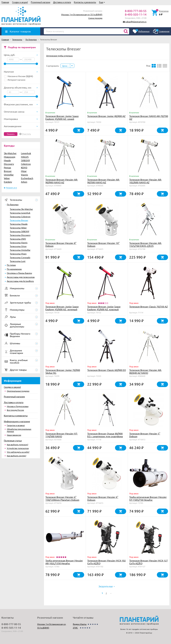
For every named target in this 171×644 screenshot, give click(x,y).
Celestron (26, 164)
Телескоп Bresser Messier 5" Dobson (145, 435)
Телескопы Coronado (20, 257)
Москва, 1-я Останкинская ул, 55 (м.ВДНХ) (82, 14)
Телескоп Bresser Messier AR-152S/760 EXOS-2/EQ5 (146, 244)
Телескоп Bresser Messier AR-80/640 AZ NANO (146, 371)
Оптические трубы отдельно (59, 56)
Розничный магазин (41, 2)
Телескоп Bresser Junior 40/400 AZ (106, 116)
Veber (7, 178)
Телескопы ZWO (18, 239)
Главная (5, 2)
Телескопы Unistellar (20, 250)
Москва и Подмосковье (18, 406)
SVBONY (25, 160)
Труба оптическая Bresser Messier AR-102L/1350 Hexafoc (64, 562)
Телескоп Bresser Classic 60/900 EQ (107, 370)
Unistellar (9, 175)
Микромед (10, 157)
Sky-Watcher (10, 153)
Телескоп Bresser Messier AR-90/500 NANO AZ (104, 181)
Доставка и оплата (62, 2)
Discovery (9, 164)
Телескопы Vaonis (19, 243)
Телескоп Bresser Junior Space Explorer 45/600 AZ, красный (104, 308)
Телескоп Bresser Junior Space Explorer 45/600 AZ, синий (62, 117)
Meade (7, 160)
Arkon (24, 182)
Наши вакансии (14, 435)
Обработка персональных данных (19, 430)
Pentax (7, 168)
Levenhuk (26, 153)
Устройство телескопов (18, 448)
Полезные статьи (13, 441)
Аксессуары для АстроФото (20, 281)
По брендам (13, 204)
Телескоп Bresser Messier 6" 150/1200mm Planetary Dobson (62, 498)
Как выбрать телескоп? (18, 445)
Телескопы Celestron (20, 217)
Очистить (26, 134)
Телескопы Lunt (18, 261)
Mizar (24, 171)
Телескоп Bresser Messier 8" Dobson (61, 244)
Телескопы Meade (19, 224)
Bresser (8, 171)
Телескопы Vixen (18, 254)
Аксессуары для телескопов (21, 277)
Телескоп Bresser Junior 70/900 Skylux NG (63, 371)
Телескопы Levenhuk (20, 213)
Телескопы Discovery (20, 235)
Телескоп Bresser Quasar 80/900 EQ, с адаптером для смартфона (105, 435)
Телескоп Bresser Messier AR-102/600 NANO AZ (146, 181)
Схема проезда (95, 18)
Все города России (15, 410)
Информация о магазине (17, 421)
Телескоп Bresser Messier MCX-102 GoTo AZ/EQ (107, 562)
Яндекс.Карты (80, 624)
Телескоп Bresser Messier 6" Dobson (103, 498)
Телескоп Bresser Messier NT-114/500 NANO (62, 435)
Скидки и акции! (20, 2)
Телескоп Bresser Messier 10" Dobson (103, 244)
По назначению (14, 269)
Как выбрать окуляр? (17, 456)
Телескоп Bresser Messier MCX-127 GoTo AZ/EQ (149, 562)
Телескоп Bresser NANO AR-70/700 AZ (149, 117)
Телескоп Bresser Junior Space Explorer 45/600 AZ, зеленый (62, 308)
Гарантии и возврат (16, 425)
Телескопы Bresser (19, 220)
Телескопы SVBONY (20, 231)
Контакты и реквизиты (85, 2)
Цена (65, 66)
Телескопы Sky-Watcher (21, 209)
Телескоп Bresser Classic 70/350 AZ (149, 306)
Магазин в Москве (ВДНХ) (19, 76)
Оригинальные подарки (18, 391)
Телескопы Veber (18, 228)
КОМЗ (24, 168)
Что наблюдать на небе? (18, 452)
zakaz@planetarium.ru (136, 22)
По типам (11, 265)
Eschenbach (27, 178)
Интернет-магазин (15, 80)
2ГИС (75, 628)
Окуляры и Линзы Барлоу (19, 273)
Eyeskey (8, 182)
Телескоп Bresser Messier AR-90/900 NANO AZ (62, 181)
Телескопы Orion (18, 246)
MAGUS (25, 157)
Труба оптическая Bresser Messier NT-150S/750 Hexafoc (148, 498)
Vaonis (25, 175)
